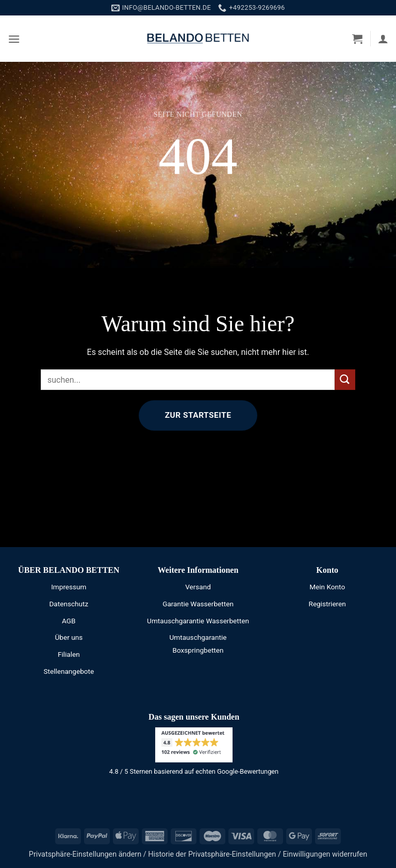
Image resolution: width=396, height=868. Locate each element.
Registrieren (327, 604)
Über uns (69, 637)
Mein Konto (327, 587)
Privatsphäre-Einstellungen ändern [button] (85, 854)
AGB (69, 621)
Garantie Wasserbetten (198, 604)
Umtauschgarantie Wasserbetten (198, 621)
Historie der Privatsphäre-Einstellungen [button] (212, 854)
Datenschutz (69, 604)
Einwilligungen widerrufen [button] (325, 854)
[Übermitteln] (345, 379)
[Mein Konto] (383, 39)
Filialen (69, 654)
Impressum (69, 587)
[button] (14, 39)
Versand (198, 587)
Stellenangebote (69, 671)
